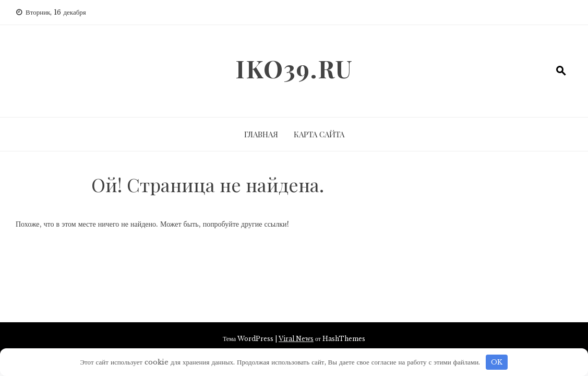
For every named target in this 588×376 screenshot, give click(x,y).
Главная (261, 134)
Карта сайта (319, 134)
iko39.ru (294, 68)
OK (497, 362)
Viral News (296, 339)
